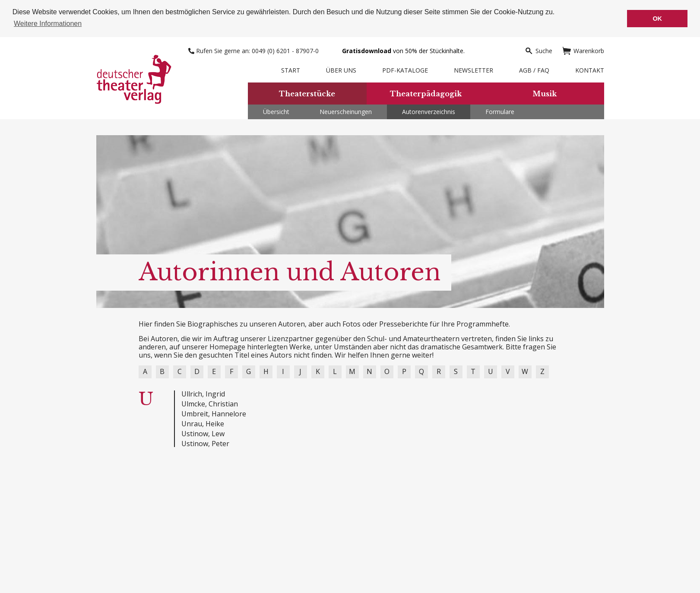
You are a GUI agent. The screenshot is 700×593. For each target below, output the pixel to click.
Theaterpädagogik (426, 94)
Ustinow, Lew (203, 434)
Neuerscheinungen (346, 112)
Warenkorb (583, 51)
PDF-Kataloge (405, 70)
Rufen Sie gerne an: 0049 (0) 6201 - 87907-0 (254, 51)
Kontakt (590, 70)
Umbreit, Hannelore (214, 414)
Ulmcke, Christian (210, 404)
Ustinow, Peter (205, 444)
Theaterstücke (307, 94)
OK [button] (657, 19)
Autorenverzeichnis (429, 112)
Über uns (341, 70)
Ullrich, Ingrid (203, 394)
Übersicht (276, 112)
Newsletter (474, 70)
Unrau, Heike (203, 424)
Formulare (500, 112)
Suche (538, 51)
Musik (545, 94)
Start (291, 70)
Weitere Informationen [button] (48, 24)
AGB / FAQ (534, 70)
